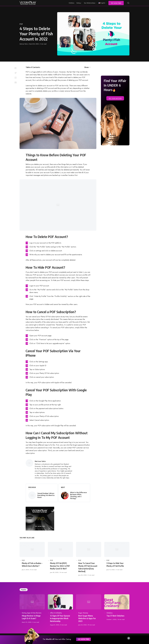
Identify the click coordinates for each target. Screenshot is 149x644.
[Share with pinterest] (16, 78)
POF (21, 24)
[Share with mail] (16, 82)
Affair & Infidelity (56, 613)
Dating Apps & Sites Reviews (32, 613)
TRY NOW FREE (83, 639)
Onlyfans (110, 613)
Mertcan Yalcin (24, 44)
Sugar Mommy (83, 613)
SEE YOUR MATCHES (115, 98)
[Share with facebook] (16, 68)
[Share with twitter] (16, 73)
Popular (24, 590)
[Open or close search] (128, 3)
